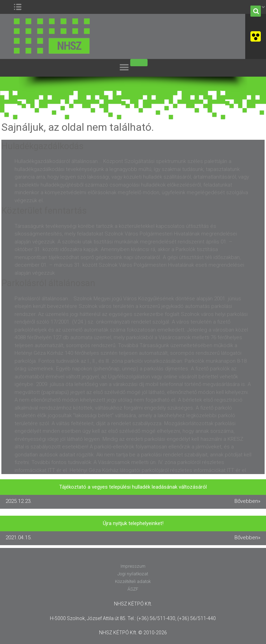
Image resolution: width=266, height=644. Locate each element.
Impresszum (133, 566)
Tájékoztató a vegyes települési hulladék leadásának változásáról (133, 487)
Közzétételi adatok (133, 581)
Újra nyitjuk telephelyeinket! (133, 523)
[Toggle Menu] (139, 63)
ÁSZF (133, 589)
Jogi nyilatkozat (133, 574)
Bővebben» (247, 501)
